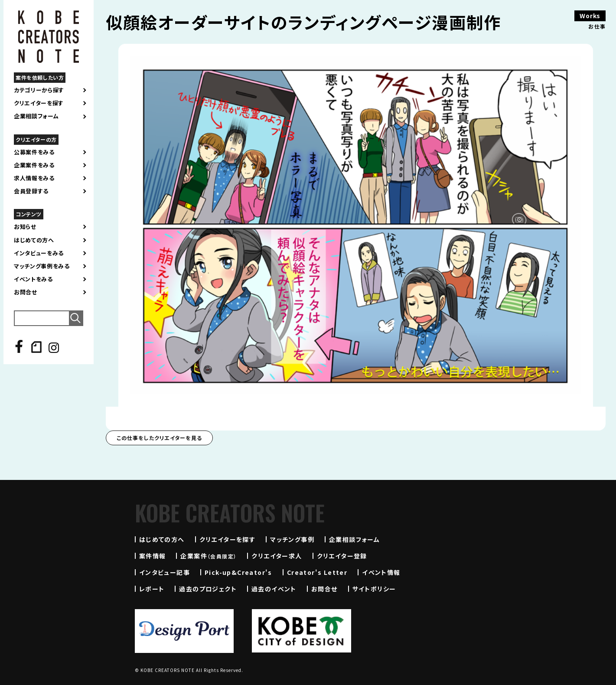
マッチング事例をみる (42, 266)
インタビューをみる (39, 253)
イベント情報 (381, 572)
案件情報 (153, 556)
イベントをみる (33, 279)
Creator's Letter (317, 572)
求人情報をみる (34, 178)
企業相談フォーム (36, 116)
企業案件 (209, 556)
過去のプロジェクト (208, 589)
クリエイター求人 (277, 556)
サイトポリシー (374, 589)
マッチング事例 (292, 539)
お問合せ (26, 292)
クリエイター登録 (342, 556)
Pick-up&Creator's (238, 572)
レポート (152, 589)
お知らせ (25, 227)
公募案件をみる (34, 152)
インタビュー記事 (165, 572)
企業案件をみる (34, 165)
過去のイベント (274, 589)
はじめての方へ (34, 240)
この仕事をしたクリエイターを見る (159, 438)
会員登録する (31, 191)
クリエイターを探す (39, 103)
